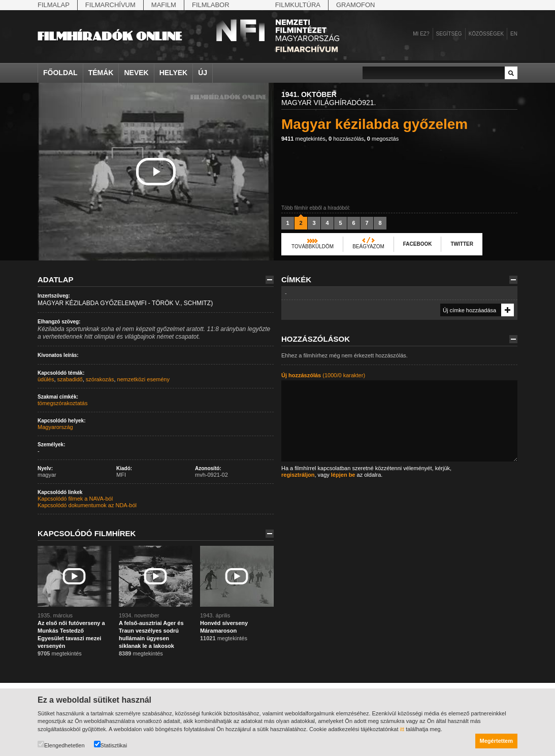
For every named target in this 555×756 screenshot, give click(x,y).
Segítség (449, 34)
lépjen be (343, 475)
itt (402, 729)
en (514, 34)
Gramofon (356, 5)
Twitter (462, 244)
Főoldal (60, 73)
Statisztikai (111, 745)
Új (203, 73)
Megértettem (496, 741)
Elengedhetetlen (61, 745)
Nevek (136, 73)
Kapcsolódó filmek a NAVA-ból (75, 499)
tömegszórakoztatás (62, 403)
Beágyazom (368, 246)
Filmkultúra (298, 5)
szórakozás (100, 379)
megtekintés (303, 139)
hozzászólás (346, 139)
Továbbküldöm (313, 246)
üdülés (46, 379)
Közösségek (486, 34)
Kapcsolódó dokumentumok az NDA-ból (87, 505)
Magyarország (55, 427)
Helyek (174, 73)
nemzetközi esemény (143, 379)
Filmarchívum (110, 5)
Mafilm (164, 5)
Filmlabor (211, 5)
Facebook (418, 244)
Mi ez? (421, 34)
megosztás (383, 139)
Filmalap (54, 5)
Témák (101, 73)
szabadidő (70, 379)
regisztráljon (298, 475)
